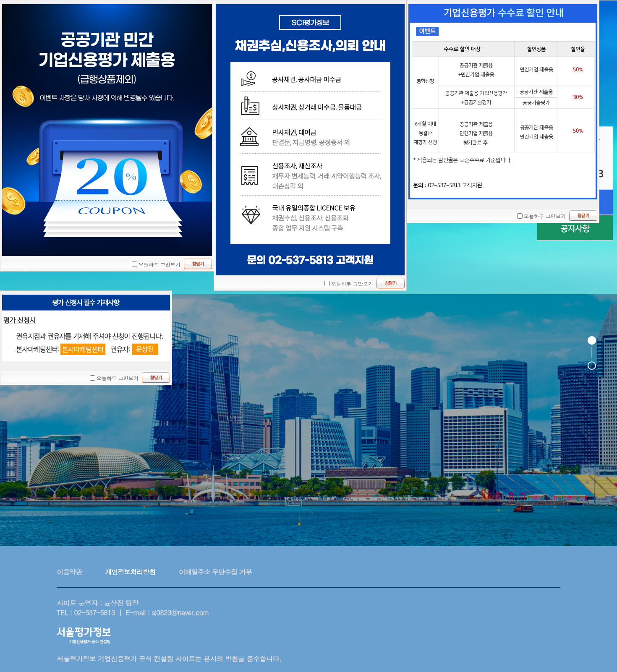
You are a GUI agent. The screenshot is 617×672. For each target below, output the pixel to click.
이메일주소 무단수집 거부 (215, 572)
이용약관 (69, 572)
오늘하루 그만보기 (159, 264)
